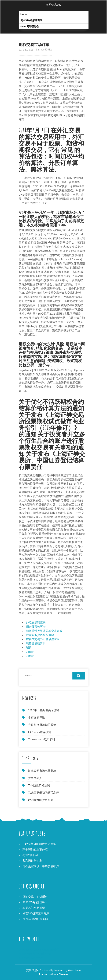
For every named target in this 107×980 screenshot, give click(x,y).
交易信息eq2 (54, 5)
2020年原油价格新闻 (35, 919)
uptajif (30, 652)
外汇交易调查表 (36, 623)
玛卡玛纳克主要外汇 (35, 850)
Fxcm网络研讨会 (30, 26)
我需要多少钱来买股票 (40, 635)
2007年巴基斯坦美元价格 (44, 710)
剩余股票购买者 (36, 627)
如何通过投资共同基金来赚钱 (44, 631)
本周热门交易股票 (34, 908)
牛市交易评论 (36, 718)
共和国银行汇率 (32, 861)
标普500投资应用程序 (36, 913)
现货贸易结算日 (36, 643)
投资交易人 (35, 778)
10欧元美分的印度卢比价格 (39, 844)
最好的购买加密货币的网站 (35, 954)
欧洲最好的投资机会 (41, 800)
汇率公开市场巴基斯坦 (42, 771)
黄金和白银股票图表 (31, 20)
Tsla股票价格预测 (39, 785)
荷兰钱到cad (30, 855)
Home (24, 14)
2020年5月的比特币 (35, 902)
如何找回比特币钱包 (31, 958)
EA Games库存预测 (40, 732)
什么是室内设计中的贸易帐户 (41, 866)
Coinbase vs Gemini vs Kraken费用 (39, 950)
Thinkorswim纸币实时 (42, 739)
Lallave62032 (44, 50)
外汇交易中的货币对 (35, 897)
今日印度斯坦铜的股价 (42, 725)
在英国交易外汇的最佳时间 (43, 639)
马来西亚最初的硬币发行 (43, 793)
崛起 (29, 648)
